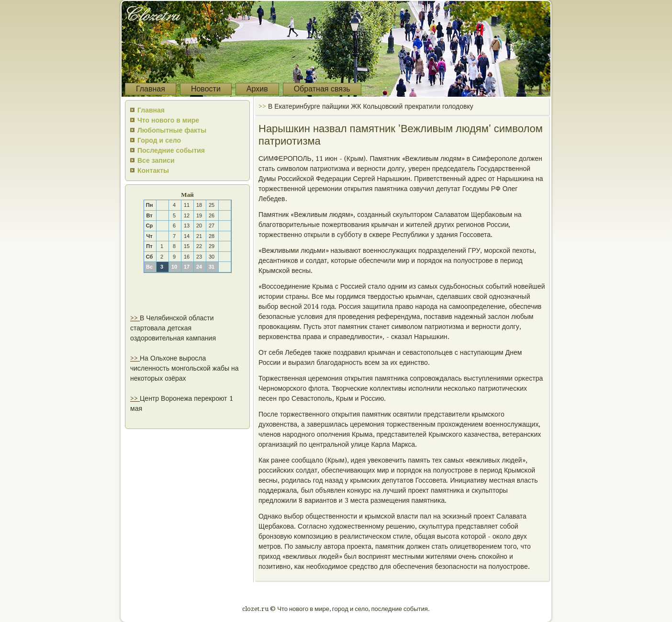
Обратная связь (322, 89)
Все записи (156, 160)
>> (135, 318)
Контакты (153, 170)
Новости (206, 89)
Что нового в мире (168, 120)
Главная (151, 89)
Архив (257, 89)
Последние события (171, 150)
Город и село (159, 140)
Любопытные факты (172, 130)
